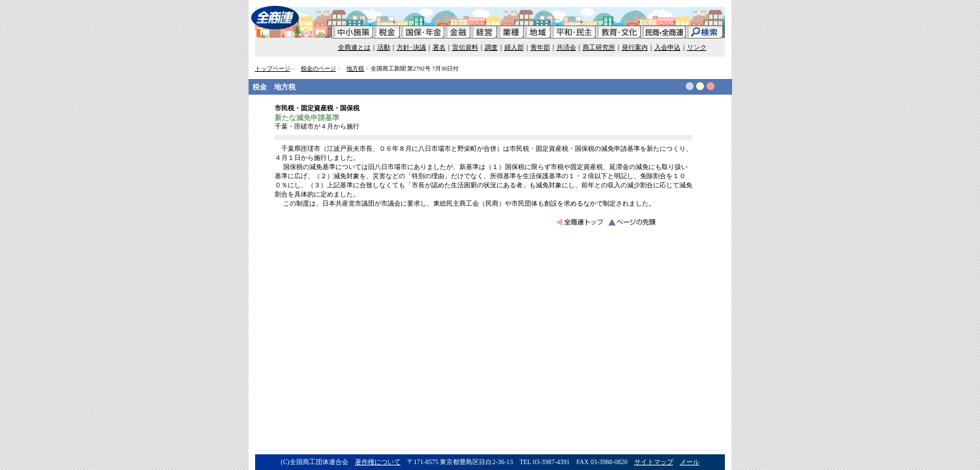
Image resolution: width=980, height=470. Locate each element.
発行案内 (635, 47)
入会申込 (667, 47)
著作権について (378, 462)
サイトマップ (654, 462)
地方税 (355, 69)
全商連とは (354, 47)
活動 (384, 47)
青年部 (540, 47)
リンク (697, 47)
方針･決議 (411, 47)
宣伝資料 (465, 47)
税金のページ (318, 69)
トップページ (273, 69)
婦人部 (514, 47)
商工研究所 (599, 47)
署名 (439, 47)
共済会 (566, 47)
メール (690, 462)
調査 (491, 47)
